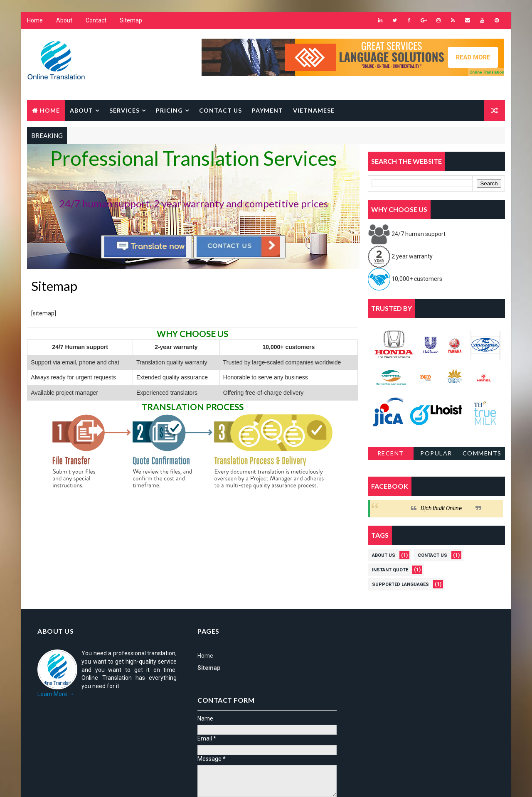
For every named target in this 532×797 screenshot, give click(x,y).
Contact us (220, 110)
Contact (96, 21)
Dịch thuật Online (441, 509)
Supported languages (400, 585)
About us (384, 556)
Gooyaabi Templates (187, 782)
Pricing (169, 110)
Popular (437, 454)
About (64, 21)
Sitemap (131, 21)
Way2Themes (99, 782)
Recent (391, 454)
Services (124, 110)
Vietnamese (314, 110)
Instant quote (390, 570)
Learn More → (56, 694)
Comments (482, 454)
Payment (267, 110)
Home (35, 21)
